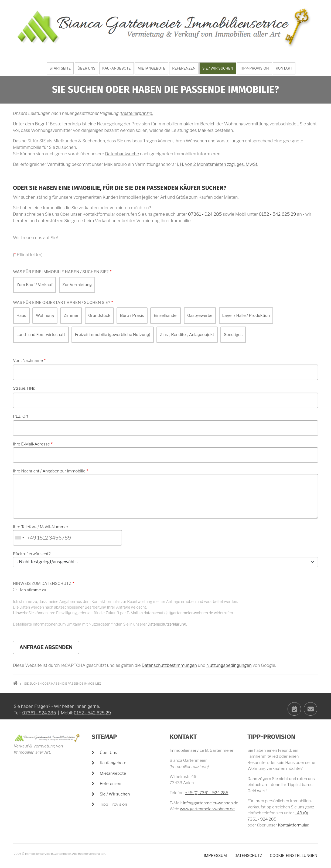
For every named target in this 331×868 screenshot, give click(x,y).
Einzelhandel (166, 315)
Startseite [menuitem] (60, 68)
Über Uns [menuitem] (87, 68)
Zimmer (71, 315)
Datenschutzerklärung (167, 624)
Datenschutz (248, 855)
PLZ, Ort (21, 416)
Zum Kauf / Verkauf (35, 285)
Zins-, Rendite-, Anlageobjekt (187, 335)
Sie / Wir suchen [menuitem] (218, 68)
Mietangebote (113, 773)
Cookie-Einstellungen (294, 855)
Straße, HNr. (24, 388)
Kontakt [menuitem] (284, 68)
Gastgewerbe (200, 315)
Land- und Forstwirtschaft (41, 335)
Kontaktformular (293, 825)
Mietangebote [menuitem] (151, 68)
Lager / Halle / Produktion (246, 315)
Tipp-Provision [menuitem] (254, 68)
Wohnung (45, 315)
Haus (21, 315)
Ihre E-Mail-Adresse (31, 444)
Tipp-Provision (113, 804)
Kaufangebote (113, 763)
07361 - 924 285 (205, 214)
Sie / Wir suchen (115, 794)
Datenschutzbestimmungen (169, 665)
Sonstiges (233, 335)
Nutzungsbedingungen (229, 665)
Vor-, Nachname (28, 361)
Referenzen (111, 784)
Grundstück (99, 315)
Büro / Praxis (132, 315)
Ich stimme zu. (33, 590)
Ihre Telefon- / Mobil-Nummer (41, 527)
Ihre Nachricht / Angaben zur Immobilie (49, 471)
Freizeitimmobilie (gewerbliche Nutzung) (113, 335)
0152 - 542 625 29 (278, 214)
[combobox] (19, 538)
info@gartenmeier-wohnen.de (211, 803)
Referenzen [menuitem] (184, 68)
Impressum (215, 855)
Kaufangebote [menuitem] (117, 68)
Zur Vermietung (77, 285)
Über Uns (108, 753)
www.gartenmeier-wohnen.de (207, 809)
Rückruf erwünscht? (32, 554)
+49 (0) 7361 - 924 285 (207, 793)
